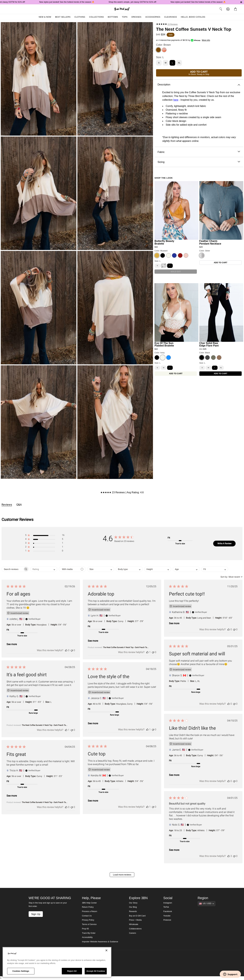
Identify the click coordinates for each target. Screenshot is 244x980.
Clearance (171, 17)
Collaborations (135, 929)
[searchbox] (12, 569)
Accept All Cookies (96, 971)
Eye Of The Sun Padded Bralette (164, 344)
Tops (125, 17)
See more (12, 644)
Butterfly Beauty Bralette (164, 242)
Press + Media (135, 920)
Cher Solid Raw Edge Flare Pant (209, 344)
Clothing (80, 17)
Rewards (133, 911)
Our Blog (133, 907)
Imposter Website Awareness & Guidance (100, 942)
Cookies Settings (21, 971)
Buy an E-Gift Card (137, 916)
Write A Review (224, 543)
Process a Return (90, 911)
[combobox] (44, 569)
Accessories (153, 17)
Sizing (199, 162)
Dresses (136, 17)
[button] (45, 536)
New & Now (45, 17)
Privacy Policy (88, 920)
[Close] (106, 950)
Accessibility (87, 937)
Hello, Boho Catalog (193, 17)
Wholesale (134, 924)
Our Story (133, 903)
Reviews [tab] (7, 505)
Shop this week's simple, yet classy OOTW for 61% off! (138, 2)
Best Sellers (63, 17)
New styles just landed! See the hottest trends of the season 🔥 (72, 2)
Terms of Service (89, 924)
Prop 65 (85, 929)
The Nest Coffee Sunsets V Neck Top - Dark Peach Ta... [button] (126, 647)
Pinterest (167, 920)
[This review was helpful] (66, 650)
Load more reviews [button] (122, 875)
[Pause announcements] (241, 2)
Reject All (72, 971)
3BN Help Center (89, 903)
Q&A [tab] (19, 505)
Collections (97, 17)
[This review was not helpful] (72, 650)
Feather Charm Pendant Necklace (210, 242)
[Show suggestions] (206, 904)
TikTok (166, 907)
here (176, 100)
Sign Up (36, 914)
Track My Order (89, 933)
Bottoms (113, 17)
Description (199, 85)
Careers (133, 933)
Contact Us (87, 916)
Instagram (168, 903)
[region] (57, 962)
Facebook (168, 911)
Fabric (199, 152)
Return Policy (88, 907)
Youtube (167, 916)
